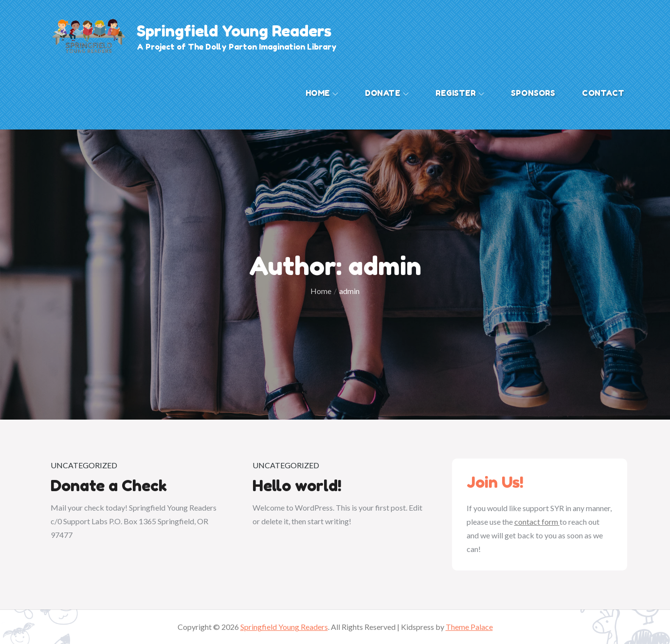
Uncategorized (84, 465)
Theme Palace (469, 627)
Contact (603, 93)
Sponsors (533, 93)
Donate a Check (109, 486)
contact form (537, 522)
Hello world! (297, 486)
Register (460, 93)
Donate (387, 93)
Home (322, 93)
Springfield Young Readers (234, 31)
